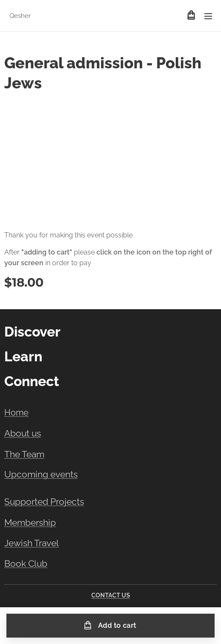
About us (23, 433)
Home (16, 413)
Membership (30, 523)
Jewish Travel (32, 543)
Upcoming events (41, 474)
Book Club (26, 564)
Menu (208, 16)
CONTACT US (111, 595)
